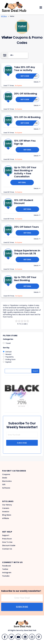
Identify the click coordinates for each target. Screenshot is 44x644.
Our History (7, 505)
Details (36, 82)
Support (6, 535)
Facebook (7, 566)
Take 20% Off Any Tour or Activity (25, 69)
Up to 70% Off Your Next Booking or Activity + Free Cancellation (25, 172)
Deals (5, 478)
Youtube (6, 576)
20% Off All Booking (26, 94)
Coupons (6, 474)
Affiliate (6, 518)
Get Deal (27, 150)
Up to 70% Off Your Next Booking (25, 279)
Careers (6, 508)
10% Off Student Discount (24, 202)
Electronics (7, 481)
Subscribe (22, 443)
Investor (6, 512)
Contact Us (7, 549)
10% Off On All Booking (27, 117)
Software (6, 488)
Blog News (7, 515)
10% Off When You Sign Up (25, 142)
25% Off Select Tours (26, 227)
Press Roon (7, 539)
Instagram (7, 573)
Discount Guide (9, 545)
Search (35, 371)
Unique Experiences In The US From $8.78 (27, 252)
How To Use (7, 542)
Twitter (5, 569)
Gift (4, 485)
